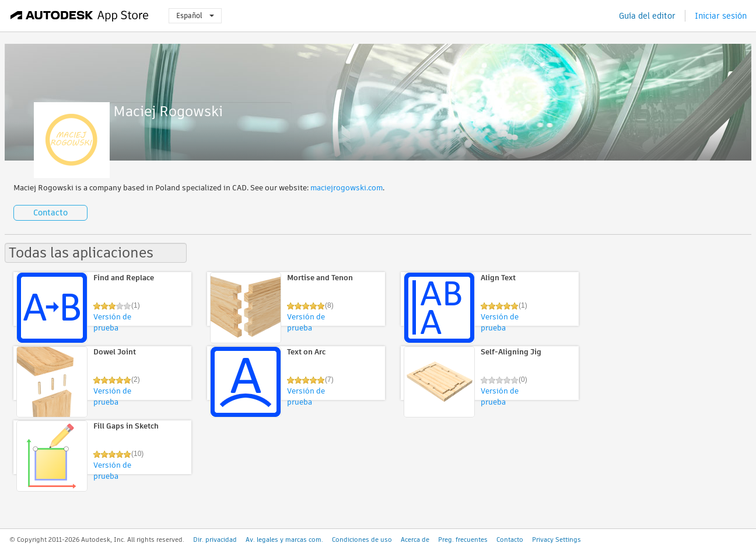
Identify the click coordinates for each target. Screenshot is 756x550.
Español (195, 15)
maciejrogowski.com (346, 188)
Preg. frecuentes (463, 539)
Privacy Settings (556, 539)
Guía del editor (647, 16)
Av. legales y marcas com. (284, 539)
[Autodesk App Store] (80, 16)
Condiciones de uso (362, 539)
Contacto (50, 213)
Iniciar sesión (721, 16)
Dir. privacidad (215, 539)
